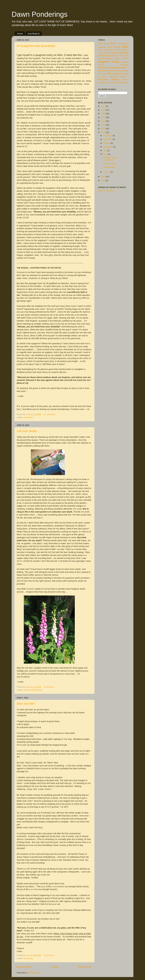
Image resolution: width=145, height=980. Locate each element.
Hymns (26, 958)
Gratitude (124, 53)
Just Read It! (34, 34)
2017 (103, 106)
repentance (28, 417)
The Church (103, 74)
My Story (103, 71)
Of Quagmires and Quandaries (36, 46)
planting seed (36, 690)
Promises (124, 71)
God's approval (122, 50)
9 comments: (49, 687)
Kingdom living (108, 62)
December (108, 136)
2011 (103, 129)
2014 (103, 117)
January (107, 172)
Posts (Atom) (34, 973)
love (116, 82)
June (106, 154)
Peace (111, 71)
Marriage (101, 65)
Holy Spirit (124, 56)
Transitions (113, 77)
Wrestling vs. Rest (106, 83)
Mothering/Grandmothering (112, 68)
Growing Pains (106, 55)
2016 (103, 110)
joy (32, 958)
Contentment (123, 43)
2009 (103, 177)
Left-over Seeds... (28, 431)
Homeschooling (105, 58)
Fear (100, 50)
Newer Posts (24, 967)
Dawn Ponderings (40, 14)
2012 (103, 125)
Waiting (115, 79)
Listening (125, 62)
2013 (103, 121)
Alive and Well (26, 704)
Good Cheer (104, 53)
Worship (125, 80)
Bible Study (103, 43)
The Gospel (113, 73)
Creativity (102, 47)
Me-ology (124, 65)
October (107, 143)
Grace (114, 53)
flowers (26, 690)
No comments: (50, 414)
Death (110, 47)
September (108, 147)
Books (113, 43)
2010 (103, 132)
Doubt (117, 47)
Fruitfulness (108, 50)
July (105, 150)
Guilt (117, 56)
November (108, 139)
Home (20, 34)
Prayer (117, 71)
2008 (103, 180)
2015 (103, 114)
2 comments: (49, 955)
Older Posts (85, 967)
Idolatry (126, 58)
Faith (125, 47)
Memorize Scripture (106, 191)
